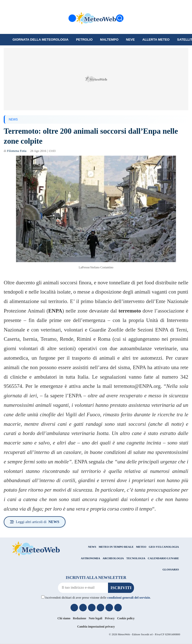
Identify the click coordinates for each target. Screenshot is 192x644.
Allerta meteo (156, 40)
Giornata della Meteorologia (40, 40)
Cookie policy (126, 619)
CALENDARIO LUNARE (163, 558)
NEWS (13, 119)
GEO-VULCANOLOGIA (164, 547)
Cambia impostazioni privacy (96, 627)
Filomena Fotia (16, 151)
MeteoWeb (124, 634)
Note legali (95, 619)
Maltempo (109, 40)
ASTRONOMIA (90, 558)
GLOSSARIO (171, 570)
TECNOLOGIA (136, 558)
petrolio (84, 40)
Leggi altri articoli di (35, 522)
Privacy (110, 619)
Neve (130, 40)
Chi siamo (64, 619)
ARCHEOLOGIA (113, 558)
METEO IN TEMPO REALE (116, 547)
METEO (141, 547)
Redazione (80, 619)
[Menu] (72, 18)
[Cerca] (120, 18)
